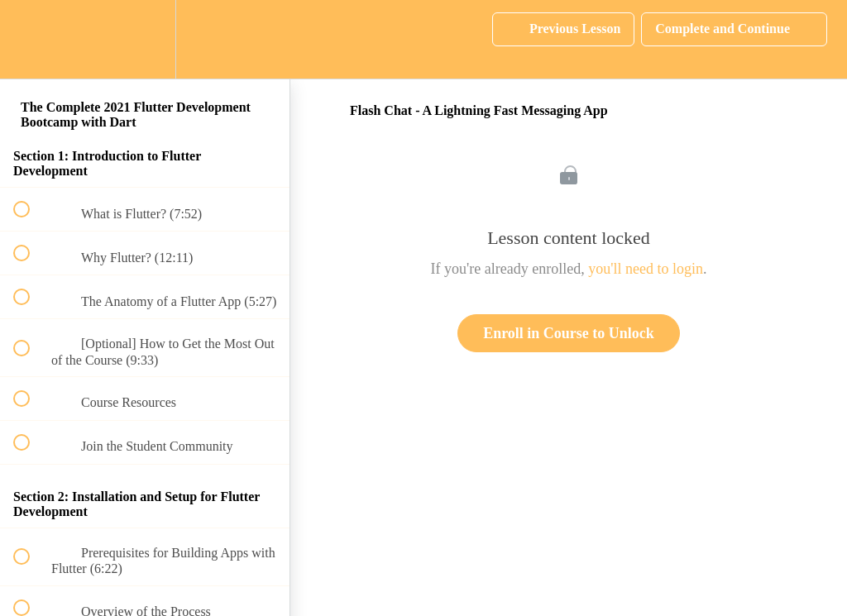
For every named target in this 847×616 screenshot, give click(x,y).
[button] (31, 39)
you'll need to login (646, 269)
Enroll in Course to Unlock (569, 333)
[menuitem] (145, 39)
